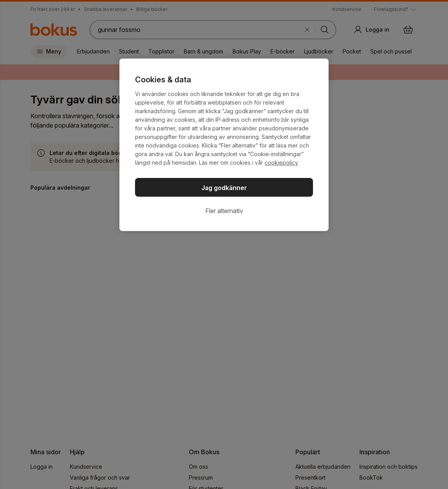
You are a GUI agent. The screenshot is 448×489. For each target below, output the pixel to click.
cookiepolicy (281, 163)
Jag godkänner (224, 188)
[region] (224, 145)
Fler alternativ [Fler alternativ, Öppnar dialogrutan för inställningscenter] (224, 211)
